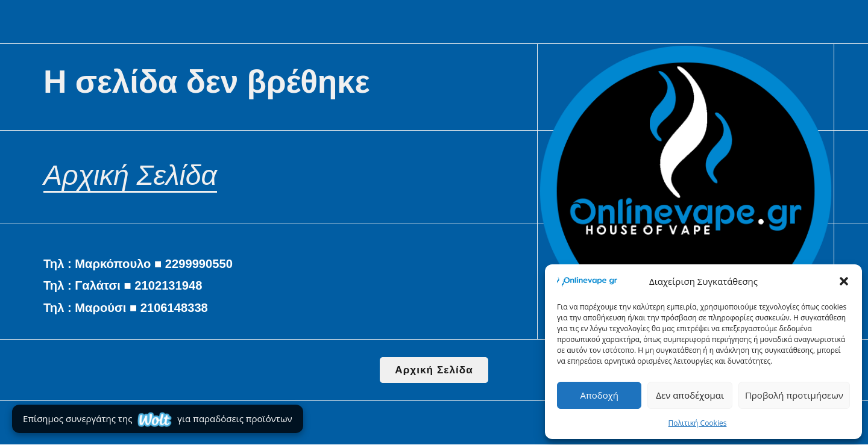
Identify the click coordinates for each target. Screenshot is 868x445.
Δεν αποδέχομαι (690, 395)
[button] (844, 281)
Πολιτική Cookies (698, 423)
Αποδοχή (599, 395)
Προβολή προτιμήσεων (794, 395)
